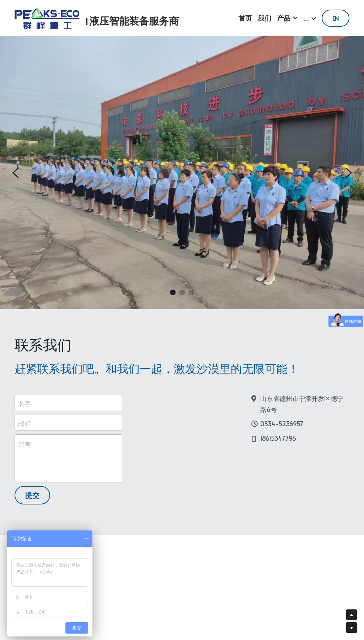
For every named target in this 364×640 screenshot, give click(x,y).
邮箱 (25, 427)
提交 (32, 499)
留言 (25, 448)
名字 (25, 407)
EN (336, 18)
